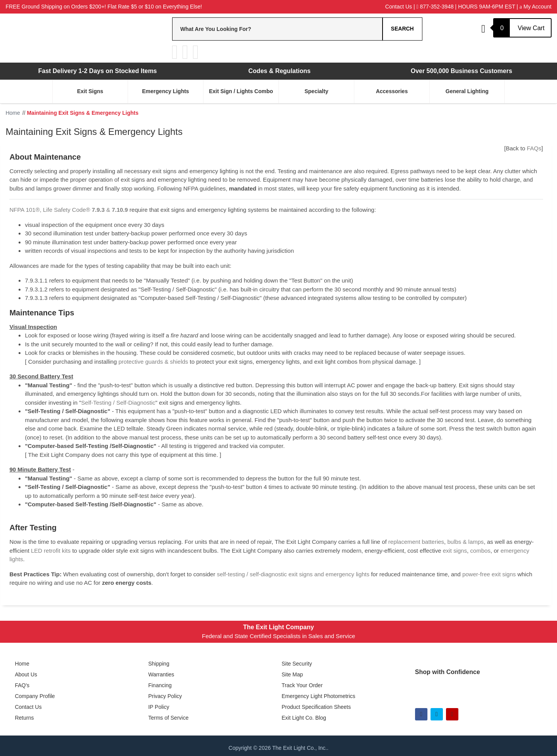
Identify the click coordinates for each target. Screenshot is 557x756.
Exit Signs (90, 91)
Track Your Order (302, 685)
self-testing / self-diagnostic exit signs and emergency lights (293, 574)
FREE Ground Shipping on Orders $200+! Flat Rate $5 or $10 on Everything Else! (104, 7)
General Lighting (467, 91)
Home (22, 664)
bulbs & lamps (465, 542)
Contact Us (399, 7)
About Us (26, 674)
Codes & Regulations (279, 71)
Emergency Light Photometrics (319, 696)
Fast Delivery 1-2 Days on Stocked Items (98, 71)
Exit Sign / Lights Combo (241, 91)
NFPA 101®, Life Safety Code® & (68, 210)
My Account (535, 7)
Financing (160, 685)
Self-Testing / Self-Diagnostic (118, 403)
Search (402, 29)
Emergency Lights (165, 91)
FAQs (534, 148)
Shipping (159, 664)
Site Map (292, 674)
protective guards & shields (153, 362)
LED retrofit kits (51, 551)
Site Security (297, 664)
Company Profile (35, 696)
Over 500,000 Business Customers (461, 71)
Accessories (392, 91)
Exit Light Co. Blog (304, 718)
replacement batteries (416, 542)
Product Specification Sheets (316, 707)
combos (481, 551)
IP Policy (159, 707)
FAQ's (22, 685)
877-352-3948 (435, 7)
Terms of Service (168, 718)
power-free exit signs (489, 574)
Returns (24, 718)
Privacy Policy (165, 696)
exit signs (455, 551)
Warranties (161, 674)
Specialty (316, 91)
